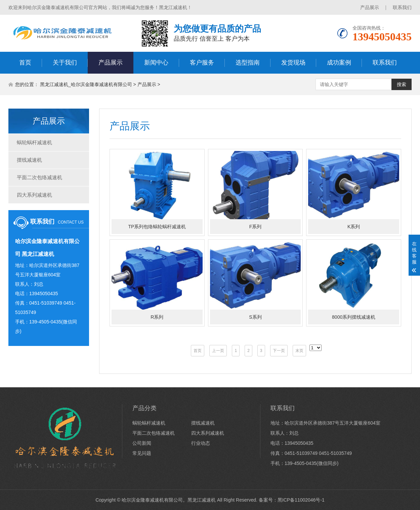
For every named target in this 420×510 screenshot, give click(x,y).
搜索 (402, 84)
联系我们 (402, 7)
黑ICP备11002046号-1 (301, 500)
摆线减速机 (29, 160)
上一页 (218, 351)
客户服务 (202, 63)
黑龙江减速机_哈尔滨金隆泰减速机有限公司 (86, 84)
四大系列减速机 (34, 195)
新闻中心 (156, 63)
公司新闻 (142, 443)
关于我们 (65, 63)
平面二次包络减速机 (39, 177)
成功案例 (339, 63)
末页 (299, 351)
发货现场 (293, 63)
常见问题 (142, 453)
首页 (25, 63)
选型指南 (248, 63)
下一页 (279, 351)
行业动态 (201, 443)
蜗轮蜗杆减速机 (34, 142)
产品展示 (370, 7)
